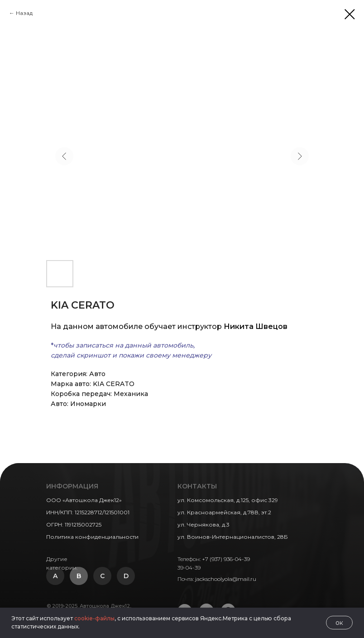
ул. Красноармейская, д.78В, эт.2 (224, 512)
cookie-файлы (94, 618)
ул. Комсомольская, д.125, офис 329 (228, 500)
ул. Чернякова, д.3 (204, 524)
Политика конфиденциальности (92, 537)
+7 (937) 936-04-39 (226, 559)
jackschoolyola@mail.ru (226, 579)
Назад (24, 13)
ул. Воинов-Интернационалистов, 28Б (233, 537)
